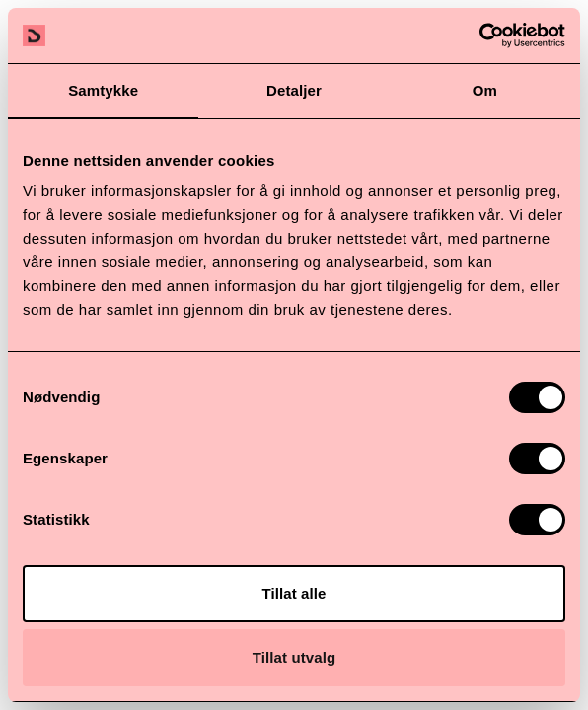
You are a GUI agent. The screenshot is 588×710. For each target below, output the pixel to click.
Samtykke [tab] (103, 90)
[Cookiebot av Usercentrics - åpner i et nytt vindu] (479, 35)
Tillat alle (294, 593)
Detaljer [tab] (294, 90)
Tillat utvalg (294, 657)
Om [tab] (485, 90)
